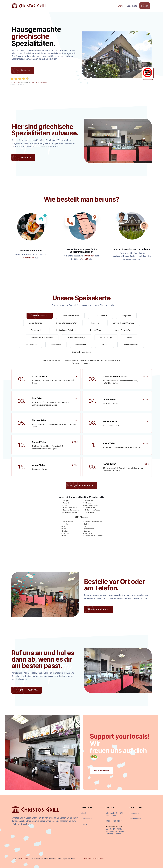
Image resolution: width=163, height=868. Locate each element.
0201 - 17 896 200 (114, 821)
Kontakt (145, 6)
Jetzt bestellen (21, 70)
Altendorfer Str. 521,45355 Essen (114, 814)
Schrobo (24, 858)
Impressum (134, 813)
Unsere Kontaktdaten (99, 609)
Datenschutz (135, 819)
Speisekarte (132, 6)
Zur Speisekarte (23, 157)
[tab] (40, 316)
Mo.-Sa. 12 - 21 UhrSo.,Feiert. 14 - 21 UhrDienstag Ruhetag (115, 830)
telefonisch (89, 256)
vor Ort (85, 259)
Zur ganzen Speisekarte (80, 485)
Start (120, 6)
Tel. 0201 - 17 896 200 (27, 690)
